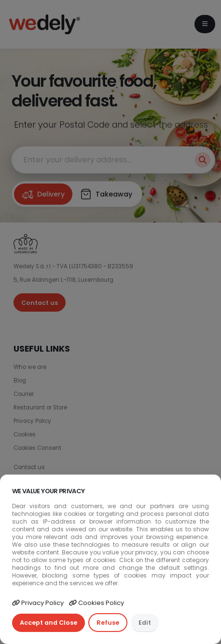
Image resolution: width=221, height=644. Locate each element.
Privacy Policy (38, 603)
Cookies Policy (97, 603)
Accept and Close (48, 623)
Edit (145, 623)
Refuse (108, 623)
